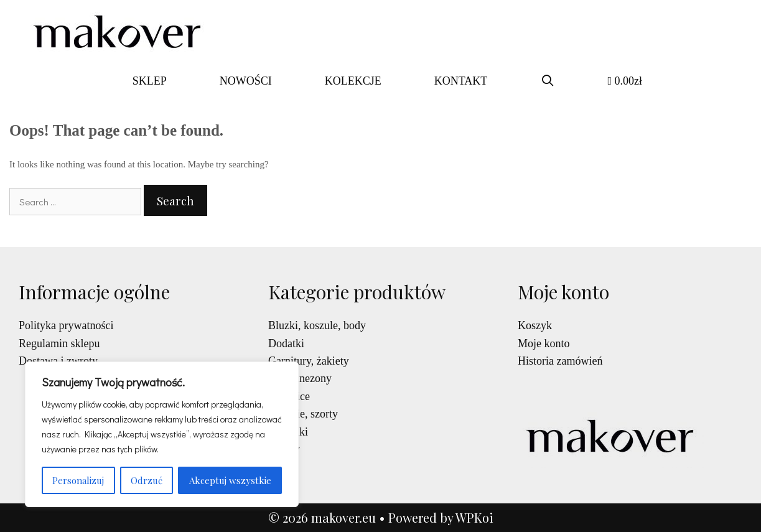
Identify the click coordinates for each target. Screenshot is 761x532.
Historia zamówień (560, 361)
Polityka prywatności (66, 325)
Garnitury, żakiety (309, 361)
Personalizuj (78, 480)
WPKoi (474, 517)
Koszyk (535, 325)
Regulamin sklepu (59, 343)
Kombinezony (300, 378)
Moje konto (544, 343)
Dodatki (286, 343)
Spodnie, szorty (303, 414)
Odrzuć (147, 480)
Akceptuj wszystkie (230, 480)
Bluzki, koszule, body (317, 325)
